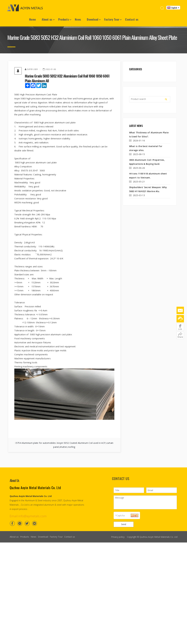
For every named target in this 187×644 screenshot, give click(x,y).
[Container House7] (93, 27)
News (78, 19)
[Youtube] (34, 523)
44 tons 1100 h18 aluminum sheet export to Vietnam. (148, 176)
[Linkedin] (20, 523)
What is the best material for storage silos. (146, 148)
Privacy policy (118, 537)
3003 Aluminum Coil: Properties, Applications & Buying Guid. (147, 162)
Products (64, 19)
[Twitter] (27, 523)
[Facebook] (12, 523)
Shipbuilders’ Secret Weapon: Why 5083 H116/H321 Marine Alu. (148, 189)
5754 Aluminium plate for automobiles (36, 443)
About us (47, 19)
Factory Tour (112, 19)
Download (92, 19)
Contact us (132, 19)
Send (123, 524)
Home (32, 19)
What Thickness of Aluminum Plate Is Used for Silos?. (149, 135)
